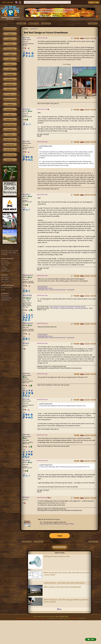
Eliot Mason (26, 109)
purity (10, 69)
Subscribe (10, 2)
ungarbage (10, 74)
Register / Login (94, 2)
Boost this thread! (60, 547)
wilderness (10, 84)
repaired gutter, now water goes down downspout (64, 583)
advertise (26, 618)
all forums (10, 160)
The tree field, (54, 308)
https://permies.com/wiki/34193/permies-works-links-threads (68, 307)
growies (10, 34)
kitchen (10, 64)
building (10, 44)
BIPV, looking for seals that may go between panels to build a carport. (66, 601)
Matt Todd (26, 38)
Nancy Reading (27, 295)
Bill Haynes (26, 343)
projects (10, 135)
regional (10, 104)
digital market (10, 140)
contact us (19, 618)
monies (10, 59)
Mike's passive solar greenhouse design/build (62, 587)
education (10, 109)
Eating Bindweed (42, 287)
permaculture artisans (10, 99)
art (10, 94)
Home (4, 2)
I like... (24, 51)
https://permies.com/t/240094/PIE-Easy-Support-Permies (57, 524)
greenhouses (34, 29)
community (10, 79)
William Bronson (28, 275)
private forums (10, 155)
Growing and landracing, (67, 308)
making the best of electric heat (57, 556)
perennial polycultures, (82, 308)
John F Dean (26, 374)
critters (10, 39)
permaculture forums (10, 29)
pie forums (10, 150)
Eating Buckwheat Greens (45, 288)
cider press (10, 130)
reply (60, 536)
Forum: (26, 29)
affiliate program (34, 618)
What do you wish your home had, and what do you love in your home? (67, 574)
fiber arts (10, 89)
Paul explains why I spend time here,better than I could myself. (56, 290)
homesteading (10, 49)
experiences (10, 120)
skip (10, 115)
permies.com (10, 145)
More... (60, 609)
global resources (10, 125)
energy (10, 54)
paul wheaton (73, 618)
